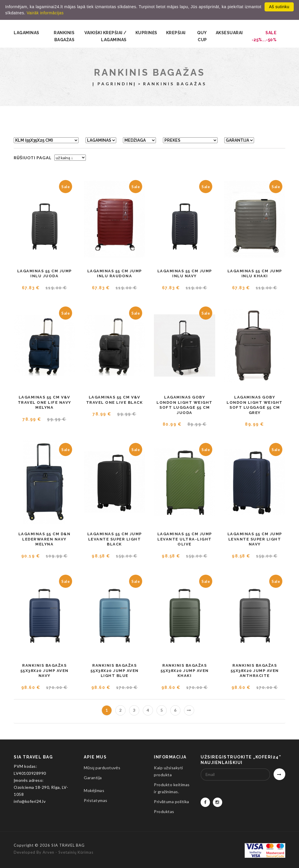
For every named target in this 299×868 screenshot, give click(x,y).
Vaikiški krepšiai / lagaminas (106, 36)
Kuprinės (146, 33)
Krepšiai (176, 33)
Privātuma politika (172, 802)
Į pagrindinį (114, 84)
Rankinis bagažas (64, 36)
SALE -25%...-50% (264, 36)
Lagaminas (27, 33)
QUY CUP (202, 36)
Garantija (93, 778)
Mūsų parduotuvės (102, 768)
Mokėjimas (94, 790)
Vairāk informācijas (45, 13)
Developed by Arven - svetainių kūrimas (54, 852)
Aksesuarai (229, 33)
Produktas (164, 811)
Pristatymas (96, 800)
